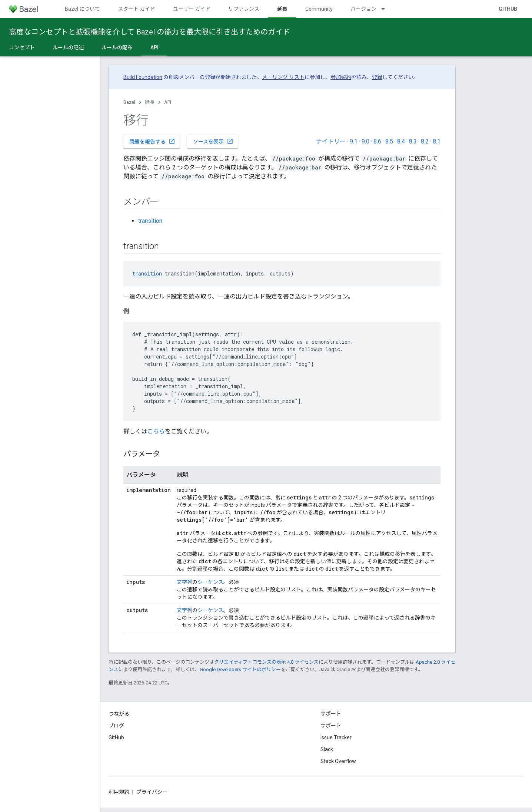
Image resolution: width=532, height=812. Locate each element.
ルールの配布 (117, 47)
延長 (150, 102)
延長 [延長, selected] (282, 9)
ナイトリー (331, 141)
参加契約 (341, 77)
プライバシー (152, 792)
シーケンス (210, 582)
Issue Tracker (336, 737)
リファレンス (244, 9)
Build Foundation (143, 77)
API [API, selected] (154, 47)
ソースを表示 (213, 141)
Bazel (129, 102)
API (168, 102)
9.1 (354, 141)
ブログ (116, 726)
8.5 (389, 141)
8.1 (437, 141)
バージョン (363, 9)
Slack (327, 749)
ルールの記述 (68, 47)
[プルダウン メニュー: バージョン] (386, 9)
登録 (377, 77)
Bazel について (82, 9)
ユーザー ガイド (192, 9)
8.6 (377, 141)
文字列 (184, 582)
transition (150, 221)
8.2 (425, 141)
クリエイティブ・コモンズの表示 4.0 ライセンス (266, 662)
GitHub (508, 9)
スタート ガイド (137, 9)
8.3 (413, 141)
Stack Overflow (338, 761)
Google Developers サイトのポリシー (240, 669)
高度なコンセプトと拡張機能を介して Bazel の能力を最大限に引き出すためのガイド (149, 32)
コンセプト (22, 47)
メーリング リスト (283, 77)
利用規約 (119, 792)
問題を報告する (152, 141)
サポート (331, 726)
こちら (156, 431)
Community (319, 9)
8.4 (401, 141)
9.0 (365, 141)
